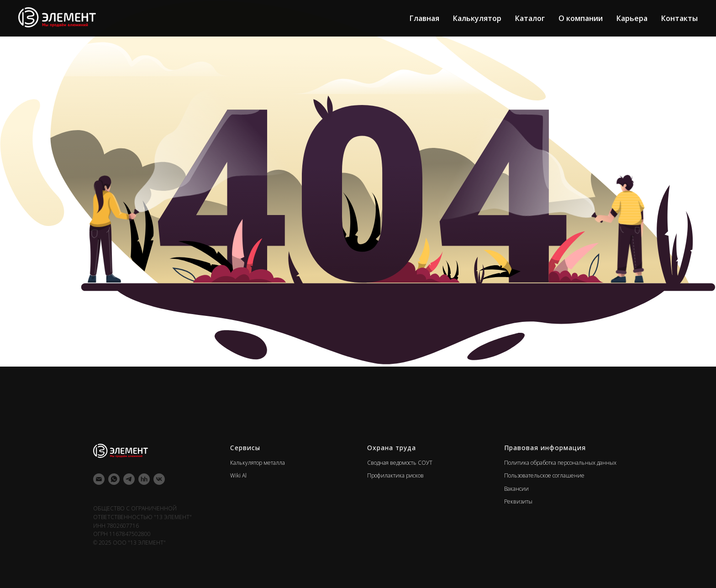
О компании (581, 18)
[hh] (144, 479)
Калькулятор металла (258, 463)
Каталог (530, 18)
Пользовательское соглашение (544, 475)
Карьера (632, 18)
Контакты (679, 18)
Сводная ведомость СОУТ (400, 463)
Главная (424, 18)
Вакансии (516, 489)
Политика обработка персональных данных (560, 463)
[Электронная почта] (99, 479)
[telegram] (129, 479)
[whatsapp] (114, 479)
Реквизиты (518, 501)
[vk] (159, 479)
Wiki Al (238, 475)
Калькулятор (477, 18)
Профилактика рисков (395, 475)
